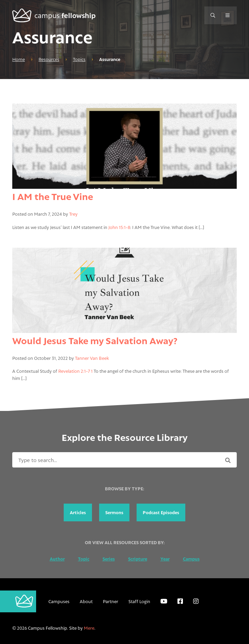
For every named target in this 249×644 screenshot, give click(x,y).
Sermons (114, 512)
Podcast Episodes (161, 512)
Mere (89, 628)
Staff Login (139, 601)
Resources (49, 59)
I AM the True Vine (53, 196)
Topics (79, 59)
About (86, 601)
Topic (84, 559)
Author (57, 559)
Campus (191, 559)
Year (165, 559)
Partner (111, 601)
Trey (73, 214)
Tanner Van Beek (92, 358)
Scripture (138, 559)
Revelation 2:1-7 (74, 371)
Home (19, 59)
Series (109, 559)
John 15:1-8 (119, 227)
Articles (78, 512)
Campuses (59, 601)
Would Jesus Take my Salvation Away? (95, 341)
